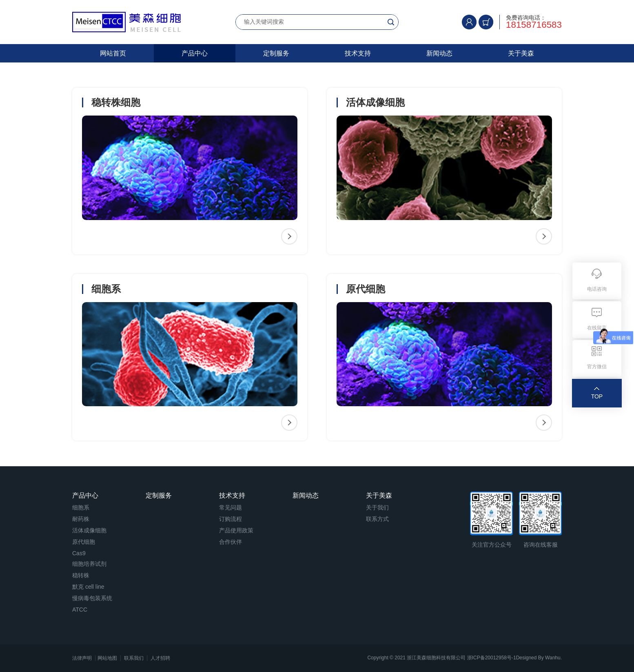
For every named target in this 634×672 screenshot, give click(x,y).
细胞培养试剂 (89, 564)
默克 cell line (88, 587)
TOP (597, 396)
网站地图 (107, 658)
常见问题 (231, 507)
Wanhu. (553, 658)
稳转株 (81, 575)
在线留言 (597, 328)
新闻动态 (439, 53)
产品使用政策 (236, 530)
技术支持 (358, 53)
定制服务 (276, 53)
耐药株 (81, 519)
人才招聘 (160, 658)
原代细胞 (84, 542)
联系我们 (134, 658)
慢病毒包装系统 (92, 598)
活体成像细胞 (89, 530)
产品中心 (195, 53)
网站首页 (113, 53)
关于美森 (521, 53)
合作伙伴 (231, 542)
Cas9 (79, 553)
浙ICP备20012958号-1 (492, 658)
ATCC (80, 610)
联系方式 (377, 519)
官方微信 (597, 367)
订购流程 (231, 519)
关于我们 (377, 507)
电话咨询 (597, 289)
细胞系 (81, 507)
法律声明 (82, 658)
